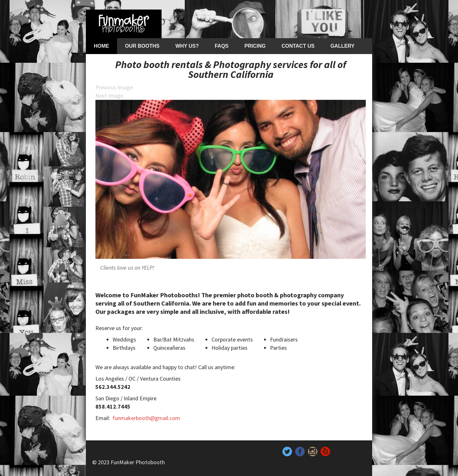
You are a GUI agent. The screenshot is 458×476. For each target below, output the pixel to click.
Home (101, 46)
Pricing (255, 46)
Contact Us (298, 46)
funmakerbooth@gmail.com (146, 418)
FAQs (222, 46)
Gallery (343, 46)
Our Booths (142, 46)
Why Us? (187, 46)
